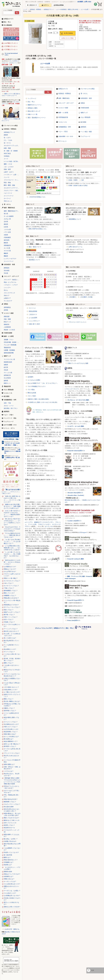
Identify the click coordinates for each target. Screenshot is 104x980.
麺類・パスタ (8, 164)
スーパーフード (9, 196)
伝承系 (6, 227)
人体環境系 (7, 327)
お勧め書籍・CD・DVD (66, 136)
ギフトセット (63, 141)
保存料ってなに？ (9, 825)
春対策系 (7, 240)
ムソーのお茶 (85, 9)
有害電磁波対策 (63, 117)
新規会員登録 (33, 311)
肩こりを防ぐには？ (10, 638)
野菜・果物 (7, 183)
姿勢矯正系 (7, 375)
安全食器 (7, 271)
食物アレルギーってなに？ (12, 612)
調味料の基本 (8, 872)
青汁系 (6, 214)
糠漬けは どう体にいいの (12, 820)
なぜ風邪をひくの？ (10, 567)
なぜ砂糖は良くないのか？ (12, 896)
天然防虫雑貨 (85, 108)
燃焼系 (6, 224)
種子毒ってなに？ (9, 615)
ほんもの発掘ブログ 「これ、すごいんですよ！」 (43, 383)
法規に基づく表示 (34, 324)
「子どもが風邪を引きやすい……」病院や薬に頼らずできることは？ (12, 535)
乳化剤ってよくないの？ (11, 852)
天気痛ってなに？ (9, 622)
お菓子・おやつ (9, 172)
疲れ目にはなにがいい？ (11, 631)
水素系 (6, 235)
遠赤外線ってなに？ (10, 711)
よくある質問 (33, 318)
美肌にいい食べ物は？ (11, 578)
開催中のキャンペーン (35, 105)
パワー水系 (7, 232)
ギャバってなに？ (9, 652)
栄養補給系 (7, 245)
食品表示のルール (9, 828)
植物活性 (7, 324)
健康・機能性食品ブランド (12, 211)
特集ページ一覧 (33, 114)
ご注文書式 (72, 297)
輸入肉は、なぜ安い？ (11, 839)
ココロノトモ (63, 122)
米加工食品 (7, 153)
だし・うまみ (8, 140)
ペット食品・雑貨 (86, 132)
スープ (6, 159)
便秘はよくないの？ (10, 569)
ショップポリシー (34, 321)
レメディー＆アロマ (10, 259)
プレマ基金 (31, 390)
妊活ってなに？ (9, 619)
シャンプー (7, 288)
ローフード (7, 198)
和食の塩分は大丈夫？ (11, 799)
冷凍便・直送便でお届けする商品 (78, 185)
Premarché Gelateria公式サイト (76, 451)
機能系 (6, 253)
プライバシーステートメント (78, 322)
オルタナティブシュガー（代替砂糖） (12, 146)
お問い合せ (88, 2)
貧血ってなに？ (9, 610)
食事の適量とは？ (9, 764)
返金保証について (34, 260)
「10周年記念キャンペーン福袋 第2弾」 (12, 451)
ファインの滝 (32, 524)
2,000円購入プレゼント (11, 43)
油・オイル (7, 143)
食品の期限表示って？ (11, 741)
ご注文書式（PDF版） (87, 297)
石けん (6, 290)
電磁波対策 (7, 348)
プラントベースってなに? (12, 753)
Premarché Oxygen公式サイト (76, 600)
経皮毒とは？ (8, 865)
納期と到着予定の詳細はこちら (37, 229)
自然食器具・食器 (86, 98)
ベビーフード (8, 193)
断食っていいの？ (9, 593)
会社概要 (80, 2)
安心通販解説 (8, 25)
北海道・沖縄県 (73, 180)
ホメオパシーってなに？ (11, 586)
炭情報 (6, 310)
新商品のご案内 (33, 108)
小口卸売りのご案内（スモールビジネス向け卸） (43, 402)
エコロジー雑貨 (63, 108)
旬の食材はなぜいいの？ (11, 724)
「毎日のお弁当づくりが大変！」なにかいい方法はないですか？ (12, 562)
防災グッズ (7, 322)
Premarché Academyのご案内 (76, 559)
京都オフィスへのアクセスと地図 (78, 363)
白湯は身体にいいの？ (11, 690)
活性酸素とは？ (9, 862)
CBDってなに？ (9, 583)
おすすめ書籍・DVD (10, 425)
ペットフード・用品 (10, 418)
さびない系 (7, 219)
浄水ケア (7, 296)
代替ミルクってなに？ (11, 727)
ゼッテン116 (49, 526)
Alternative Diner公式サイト (75, 493)
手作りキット (8, 201)
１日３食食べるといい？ (11, 687)
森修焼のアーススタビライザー (44, 522)
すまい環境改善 (85, 117)
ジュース (7, 177)
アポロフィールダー (44, 524)
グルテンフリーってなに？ (12, 804)
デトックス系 (8, 373)
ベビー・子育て (63, 132)
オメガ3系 (7, 248)
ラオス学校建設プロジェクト (37, 386)
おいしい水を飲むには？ (11, 737)
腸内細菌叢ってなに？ (11, 591)
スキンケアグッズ (9, 293)
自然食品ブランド (49, 9)
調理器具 (7, 268)
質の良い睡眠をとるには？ (12, 701)
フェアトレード (85, 136)
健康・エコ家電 (63, 113)
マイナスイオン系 (9, 359)
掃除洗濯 (7, 316)
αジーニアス (29, 522)
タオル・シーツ (9, 406)
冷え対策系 (7, 378)
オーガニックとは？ (10, 881)
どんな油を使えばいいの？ (12, 884)
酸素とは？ (7, 857)
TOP (92, 970)
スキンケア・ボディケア (66, 103)
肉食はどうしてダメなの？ (12, 874)
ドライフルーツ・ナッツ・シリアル (12, 180)
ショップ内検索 (8, 10)
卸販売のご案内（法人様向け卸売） (39, 399)
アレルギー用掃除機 (10, 345)
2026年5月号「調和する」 (12, 929)
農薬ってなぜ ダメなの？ (12, 818)
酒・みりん (84, 93)
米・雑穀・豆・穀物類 (11, 151)
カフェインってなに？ (11, 722)
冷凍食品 (7, 156)
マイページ (32, 308)
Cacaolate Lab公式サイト (74, 521)
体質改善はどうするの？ (11, 605)
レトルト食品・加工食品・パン (12, 161)
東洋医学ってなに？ (10, 746)
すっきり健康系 (9, 216)
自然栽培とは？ (9, 876)
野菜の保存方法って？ (11, 860)
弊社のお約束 (32, 393)
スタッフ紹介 (32, 396)
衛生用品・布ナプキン (11, 408)
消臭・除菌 (7, 319)
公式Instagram (83, 532)
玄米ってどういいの (10, 823)
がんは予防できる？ (10, 571)
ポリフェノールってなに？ (12, 607)
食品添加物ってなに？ (11, 732)
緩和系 (6, 381)
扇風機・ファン (9, 340)
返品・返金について (35, 247)
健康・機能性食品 (64, 98)
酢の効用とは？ (9, 739)
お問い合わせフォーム (75, 247)
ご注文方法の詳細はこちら (37, 197)
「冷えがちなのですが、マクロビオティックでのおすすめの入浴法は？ (12, 529)
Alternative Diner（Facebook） (76, 495)
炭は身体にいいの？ (10, 649)
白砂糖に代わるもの (10, 841)
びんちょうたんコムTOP (43, 628)
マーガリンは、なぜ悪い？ (12, 891)
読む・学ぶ (31, 102)
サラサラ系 (7, 251)
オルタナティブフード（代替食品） (12, 188)
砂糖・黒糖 (7, 148)
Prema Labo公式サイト (74, 620)
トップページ (32, 98)
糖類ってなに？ (9, 663)
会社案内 (30, 377)
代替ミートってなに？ (11, 617)
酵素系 (6, 243)
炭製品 (83, 103)
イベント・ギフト (9, 428)
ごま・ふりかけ (9, 167)
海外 (83, 180)
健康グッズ (84, 113)
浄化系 (6, 370)
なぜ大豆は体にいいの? (11, 729)
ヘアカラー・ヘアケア (11, 285)
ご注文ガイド (33, 314)
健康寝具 (83, 127)
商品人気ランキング (34, 111)
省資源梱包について (75, 219)
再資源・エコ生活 (9, 330)
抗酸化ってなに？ (9, 708)
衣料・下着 (7, 403)
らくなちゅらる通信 (34, 380)
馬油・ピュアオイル (10, 282)
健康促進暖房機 (9, 353)
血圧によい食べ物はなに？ (12, 744)
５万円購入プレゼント (11, 50)
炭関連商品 (7, 307)
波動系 (6, 365)
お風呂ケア (7, 298)
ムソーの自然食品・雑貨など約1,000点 (67, 9)
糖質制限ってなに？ (10, 802)
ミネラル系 (7, 230)
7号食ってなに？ (9, 588)
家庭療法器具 (8, 362)
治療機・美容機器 (9, 350)
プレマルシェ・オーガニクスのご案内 (78, 400)
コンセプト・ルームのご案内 (76, 426)
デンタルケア (8, 301)
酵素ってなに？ (9, 699)
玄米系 (6, 222)
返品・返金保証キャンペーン (37, 118)
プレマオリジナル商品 (88, 89)
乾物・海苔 (7, 169)
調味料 (6, 135)
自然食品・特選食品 (35, 9)
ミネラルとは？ (9, 771)
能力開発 (83, 122)
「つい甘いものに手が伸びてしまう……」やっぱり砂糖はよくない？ (12, 541)
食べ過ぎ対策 (8, 855)
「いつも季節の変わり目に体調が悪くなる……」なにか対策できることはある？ (12, 548)
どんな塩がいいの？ (10, 893)
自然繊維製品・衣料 (65, 127)
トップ (25, 9)
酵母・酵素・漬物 (9, 185)
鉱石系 (6, 367)
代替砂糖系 (7, 237)
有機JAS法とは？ (9, 879)
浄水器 (6, 273)
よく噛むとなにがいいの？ (12, 692)
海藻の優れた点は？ (10, 734)
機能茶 (6, 256)
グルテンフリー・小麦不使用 (12, 191)
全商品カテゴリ (63, 89)
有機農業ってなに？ (10, 596)
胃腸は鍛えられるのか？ (11, 598)
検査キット (7, 383)
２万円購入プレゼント (11, 46)
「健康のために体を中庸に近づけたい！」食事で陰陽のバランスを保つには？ (12, 506)
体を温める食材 (9, 807)
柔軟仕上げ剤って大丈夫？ (12, 907)
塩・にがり (7, 138)
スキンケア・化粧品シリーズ (12, 280)
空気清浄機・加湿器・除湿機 (12, 342)
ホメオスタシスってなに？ (12, 581)
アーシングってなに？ (11, 629)
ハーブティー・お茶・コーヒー (12, 175)
